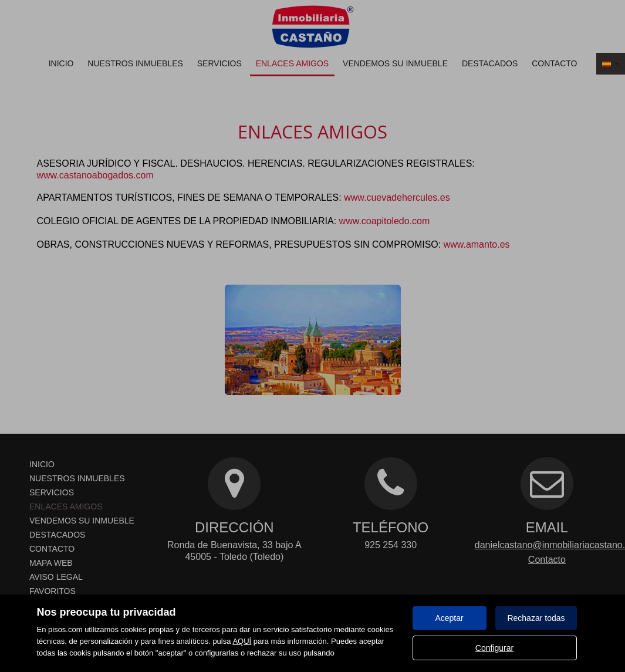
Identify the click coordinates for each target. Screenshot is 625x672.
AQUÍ (242, 641)
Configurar (494, 648)
